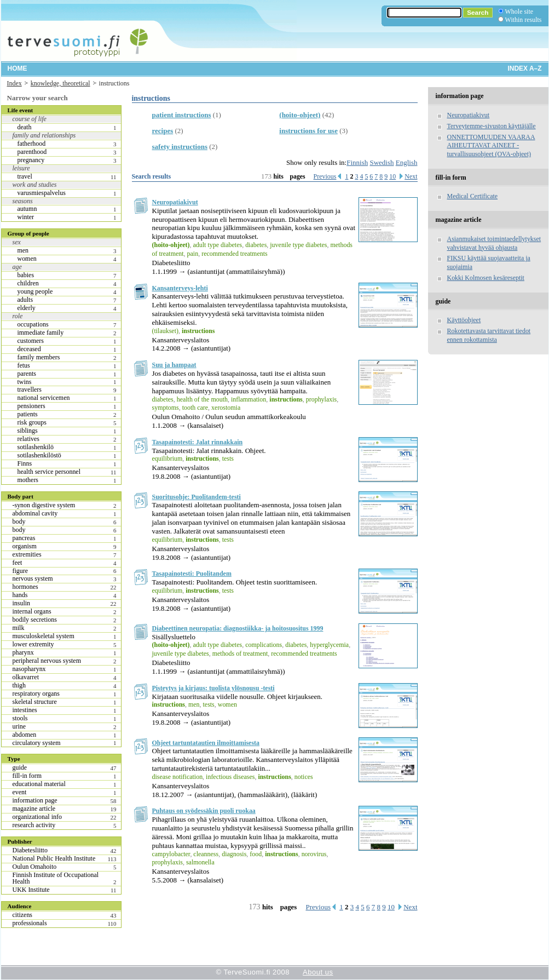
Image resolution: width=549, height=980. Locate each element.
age (17, 267)
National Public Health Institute (54, 858)
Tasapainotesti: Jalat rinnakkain (198, 442)
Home (18, 68)
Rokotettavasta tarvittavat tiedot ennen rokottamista (489, 335)
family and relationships (44, 135)
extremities (27, 554)
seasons (23, 201)
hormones (25, 587)
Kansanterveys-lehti (180, 288)
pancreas (24, 538)
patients (28, 414)
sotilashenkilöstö (39, 455)
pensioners (31, 406)
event (20, 792)
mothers (28, 480)
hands (20, 595)
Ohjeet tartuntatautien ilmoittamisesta (206, 743)
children (28, 283)
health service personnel (49, 472)
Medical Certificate (473, 196)
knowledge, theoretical (60, 83)
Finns (25, 463)
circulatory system (37, 743)
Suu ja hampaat (174, 365)
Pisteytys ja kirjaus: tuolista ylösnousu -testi (213, 688)
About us (318, 972)
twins (25, 382)
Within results (524, 20)
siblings (28, 431)
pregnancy (31, 160)
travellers (30, 389)
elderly (27, 308)
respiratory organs (36, 694)
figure (21, 571)
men (23, 250)
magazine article (34, 809)
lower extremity (33, 644)
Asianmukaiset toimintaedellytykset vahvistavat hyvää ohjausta (494, 243)
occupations (33, 324)
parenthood (32, 152)
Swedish (382, 162)
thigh (19, 685)
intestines (25, 710)
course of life (30, 119)
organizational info (37, 817)
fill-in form (27, 776)
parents (27, 374)
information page (35, 800)
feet (18, 563)
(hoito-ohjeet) (300, 115)
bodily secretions (35, 620)
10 (392, 176)
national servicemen (44, 398)
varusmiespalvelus (42, 193)
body (19, 521)
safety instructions (180, 147)
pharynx (23, 652)
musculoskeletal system (44, 636)
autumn (27, 209)
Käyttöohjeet (464, 320)
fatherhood (32, 144)
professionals (30, 923)
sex (17, 242)
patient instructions (182, 115)
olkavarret (26, 677)
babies (26, 275)
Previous (325, 176)
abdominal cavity (35, 513)
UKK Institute (31, 890)
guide (20, 767)
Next (411, 176)
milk (19, 628)
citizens (23, 915)
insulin (22, 603)
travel (25, 176)
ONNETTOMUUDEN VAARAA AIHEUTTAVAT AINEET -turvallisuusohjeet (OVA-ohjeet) (491, 146)
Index (15, 83)
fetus (24, 365)
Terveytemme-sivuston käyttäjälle (492, 126)
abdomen (25, 735)
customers (31, 341)
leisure (21, 168)
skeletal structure (35, 702)
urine (19, 726)
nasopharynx (29, 669)
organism (25, 546)
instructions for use (308, 131)
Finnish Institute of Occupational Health (56, 878)
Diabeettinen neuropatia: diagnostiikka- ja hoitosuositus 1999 (238, 628)
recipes (163, 131)
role (18, 316)
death (25, 127)
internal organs (32, 611)
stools (20, 718)
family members (39, 357)
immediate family (41, 333)
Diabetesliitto (30, 850)
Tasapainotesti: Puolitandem (192, 574)
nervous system (33, 578)
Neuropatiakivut (175, 202)
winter (26, 217)
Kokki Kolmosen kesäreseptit (486, 278)
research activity (34, 825)
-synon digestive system (44, 505)
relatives (29, 439)
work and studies (35, 185)
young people (35, 291)
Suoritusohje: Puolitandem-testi (197, 497)
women (27, 259)
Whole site (519, 12)
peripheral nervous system (47, 661)
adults (25, 300)
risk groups (32, 422)
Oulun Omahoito (35, 867)
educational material (39, 784)
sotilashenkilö (36, 447)
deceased (29, 349)
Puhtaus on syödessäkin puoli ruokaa (204, 811)
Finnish (357, 162)
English (407, 162)
